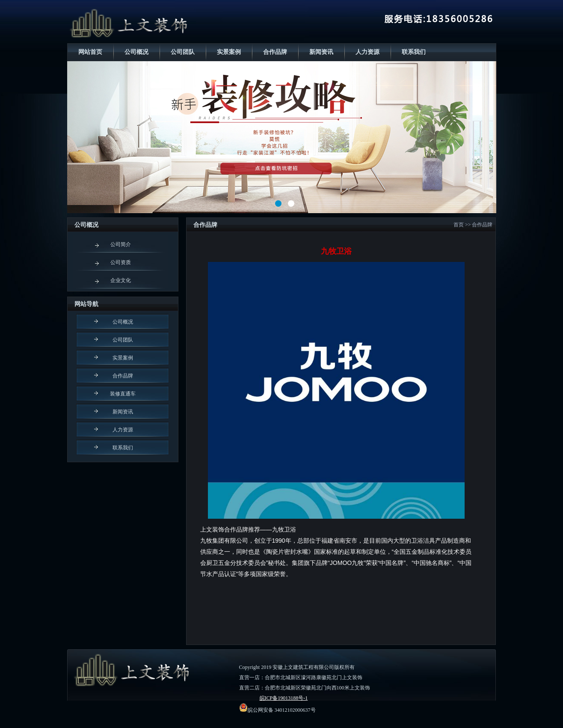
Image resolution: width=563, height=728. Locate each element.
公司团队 (183, 52)
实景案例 (229, 52)
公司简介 (121, 244)
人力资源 (367, 52)
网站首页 (90, 52)
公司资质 (121, 262)
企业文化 (121, 280)
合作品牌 (275, 52)
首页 (459, 225)
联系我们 (414, 52)
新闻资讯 (321, 52)
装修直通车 (123, 394)
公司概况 (136, 52)
